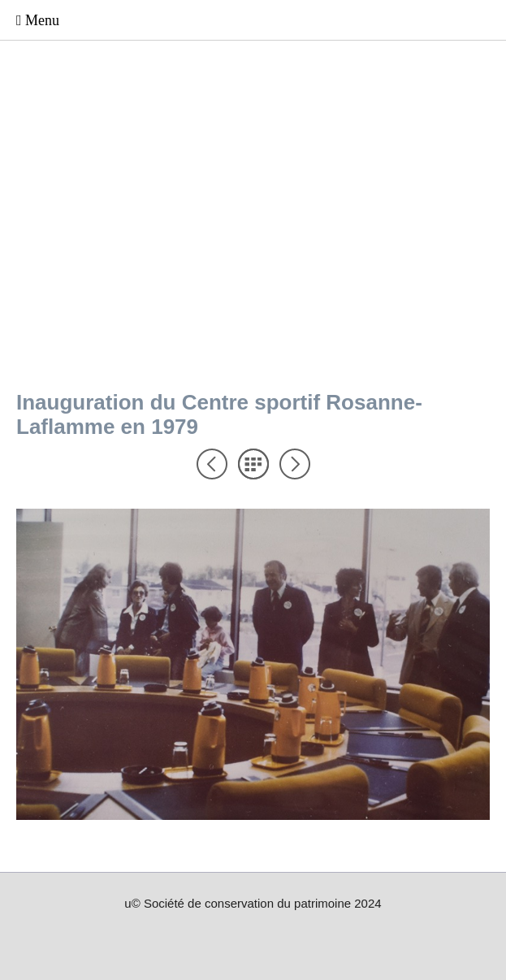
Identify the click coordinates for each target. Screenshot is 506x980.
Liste (253, 464)
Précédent (212, 464)
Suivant (295, 464)
